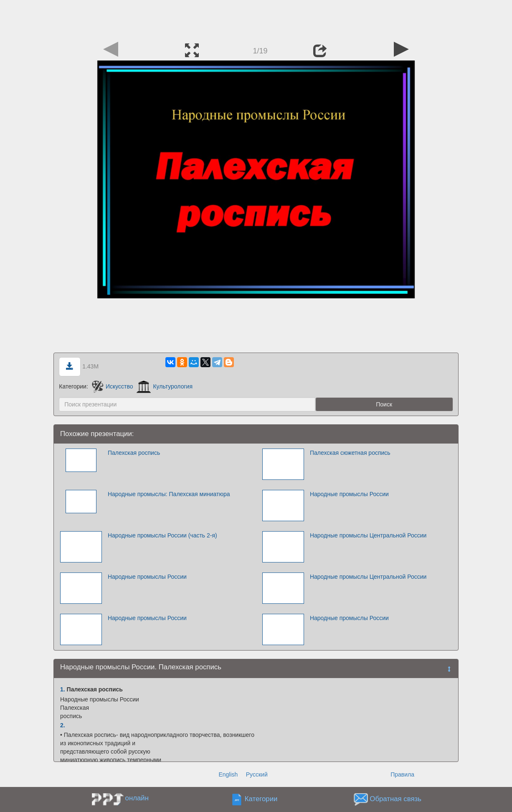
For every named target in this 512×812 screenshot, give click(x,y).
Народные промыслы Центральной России (368, 535)
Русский (257, 774)
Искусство (113, 386)
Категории (261, 799)
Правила (402, 774)
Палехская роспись (134, 453)
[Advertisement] (256, 19)
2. (63, 725)
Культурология (165, 386)
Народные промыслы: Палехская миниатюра (169, 494)
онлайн (137, 798)
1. (63, 689)
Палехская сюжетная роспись (350, 453)
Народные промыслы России (349, 494)
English (228, 774)
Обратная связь (395, 799)
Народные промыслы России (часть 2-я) (162, 535)
